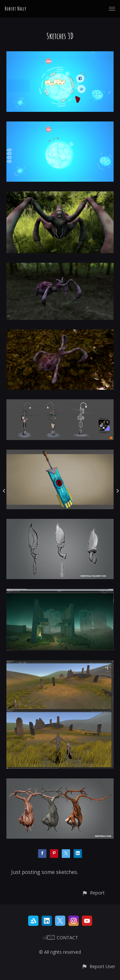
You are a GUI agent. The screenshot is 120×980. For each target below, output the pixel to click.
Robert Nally (16, 9)
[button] (93, 893)
